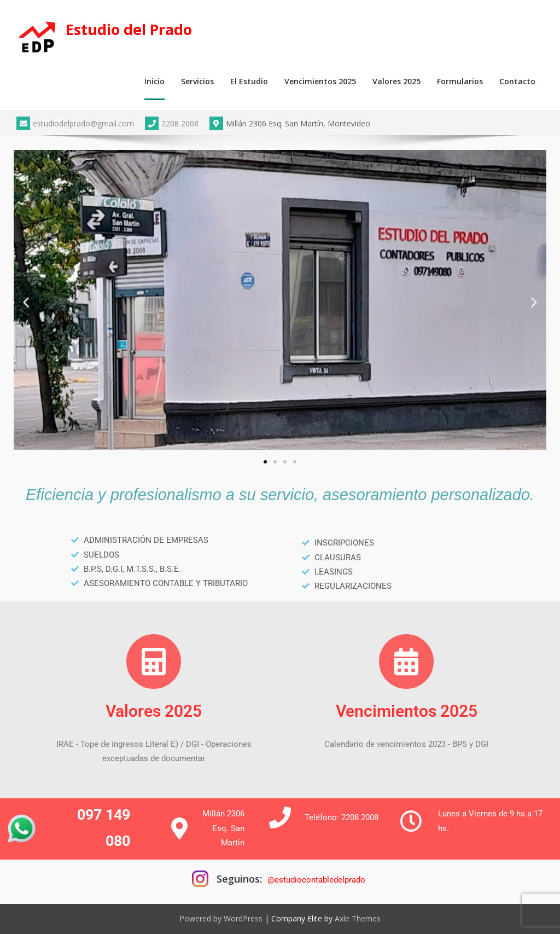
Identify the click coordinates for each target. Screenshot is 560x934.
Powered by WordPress (221, 918)
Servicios (197, 81)
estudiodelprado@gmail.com (75, 123)
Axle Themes (358, 918)
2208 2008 (172, 123)
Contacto (517, 81)
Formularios (460, 81)
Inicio (154, 81)
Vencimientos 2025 (320, 81)
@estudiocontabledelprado (316, 880)
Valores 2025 (396, 81)
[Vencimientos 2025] (406, 662)
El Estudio (249, 81)
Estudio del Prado (129, 29)
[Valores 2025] (154, 662)
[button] (26, 302)
